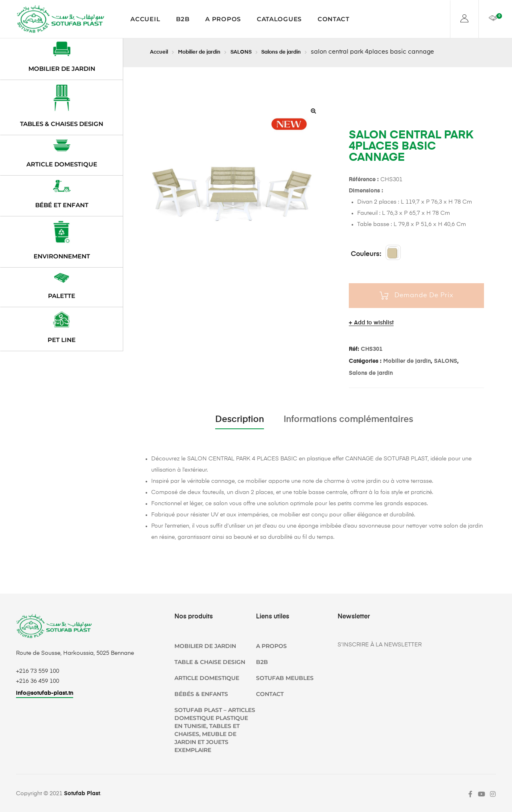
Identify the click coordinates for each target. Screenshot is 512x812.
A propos (223, 19)
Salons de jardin (300, 52)
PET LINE (62, 340)
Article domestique (62, 164)
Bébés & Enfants (201, 694)
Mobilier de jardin (207, 52)
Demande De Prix (424, 296)
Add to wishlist (374, 323)
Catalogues (279, 19)
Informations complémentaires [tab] (348, 420)
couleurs (365, 254)
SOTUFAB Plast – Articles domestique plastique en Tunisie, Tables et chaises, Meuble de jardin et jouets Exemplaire (215, 730)
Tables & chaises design (62, 124)
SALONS (254, 52)
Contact (334, 19)
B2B (183, 19)
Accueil (145, 19)
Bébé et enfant (62, 205)
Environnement (62, 256)
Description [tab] (240, 420)
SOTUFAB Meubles (285, 678)
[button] (313, 111)
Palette (62, 296)
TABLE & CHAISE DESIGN (210, 662)
